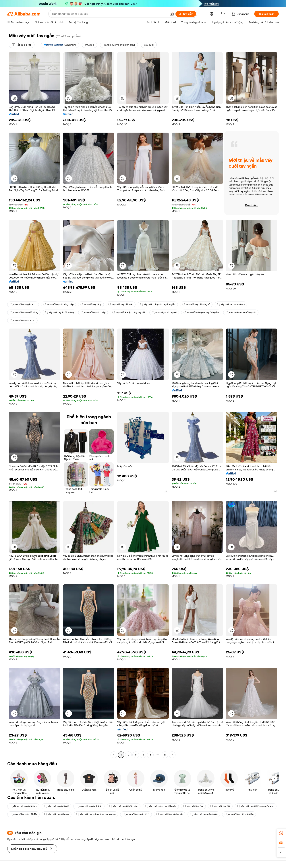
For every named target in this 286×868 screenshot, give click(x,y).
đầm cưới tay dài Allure (23, 806)
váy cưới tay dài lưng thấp (58, 304)
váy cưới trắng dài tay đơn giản (158, 304)
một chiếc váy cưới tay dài (241, 312)
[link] (281, 833)
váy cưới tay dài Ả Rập (89, 806)
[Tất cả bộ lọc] (22, 45)
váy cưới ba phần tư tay (231, 304)
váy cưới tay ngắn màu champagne (96, 814)
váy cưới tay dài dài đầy (23, 814)
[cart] (223, 14)
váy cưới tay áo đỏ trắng (24, 312)
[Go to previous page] (114, 755)
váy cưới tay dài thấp (121, 304)
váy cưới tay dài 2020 (22, 321)
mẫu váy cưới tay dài (164, 312)
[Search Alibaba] (109, 14)
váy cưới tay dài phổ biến (239, 814)
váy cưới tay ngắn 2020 (204, 814)
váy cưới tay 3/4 (193, 806)
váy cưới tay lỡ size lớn (170, 814)
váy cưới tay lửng (91, 304)
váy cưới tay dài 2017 (56, 806)
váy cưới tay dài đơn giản (124, 806)
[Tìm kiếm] (186, 14)
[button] (172, 14)
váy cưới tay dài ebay (57, 814)
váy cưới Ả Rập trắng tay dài (129, 312)
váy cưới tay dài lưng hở (196, 304)
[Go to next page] (172, 755)
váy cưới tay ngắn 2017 (23, 304)
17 (165, 755)
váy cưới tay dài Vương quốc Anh (256, 806)
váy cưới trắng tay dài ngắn (161, 806)
